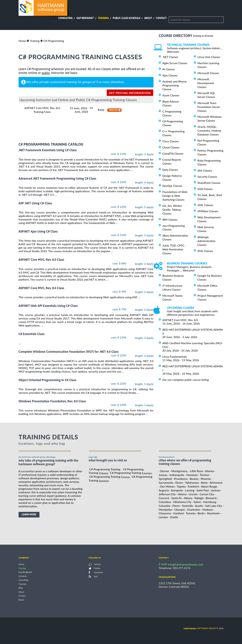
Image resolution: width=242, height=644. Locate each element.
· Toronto (190, 513)
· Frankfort (193, 486)
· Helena (182, 494)
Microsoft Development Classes (206, 83)
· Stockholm (213, 513)
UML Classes (205, 205)
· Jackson (215, 490)
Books (21, 600)
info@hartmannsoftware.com (186, 564)
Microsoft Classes (208, 73)
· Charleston (193, 509)
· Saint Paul (202, 490)
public (46, 73)
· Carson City (206, 494)
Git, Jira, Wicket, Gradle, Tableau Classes (172, 209)
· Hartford (178, 513)
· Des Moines (167, 486)
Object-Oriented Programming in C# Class (47, 380)
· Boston (193, 479)
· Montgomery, (179, 471)
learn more (29, 514)
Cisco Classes (171, 141)
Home (22, 41)
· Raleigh (198, 498)
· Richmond (215, 483)
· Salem (196, 502)
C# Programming (54, 41)
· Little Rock (196, 471)
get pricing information (130, 93)
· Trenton (204, 475)
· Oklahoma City (182, 502)
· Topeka (180, 486)
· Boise (204, 483)
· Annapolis (176, 490)
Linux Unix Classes (209, 57)
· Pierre (175, 506)
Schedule (23, 576)
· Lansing (189, 490)
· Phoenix (205, 479)
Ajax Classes (170, 75)
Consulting (65, 18)
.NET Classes (170, 57)
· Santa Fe (176, 498)
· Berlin (200, 513)
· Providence (180, 479)
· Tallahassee (191, 483)
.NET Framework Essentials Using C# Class (48, 150)
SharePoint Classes (209, 183)
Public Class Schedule (127, 18)
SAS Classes (205, 170)
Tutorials (23, 584)
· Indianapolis (176, 475)
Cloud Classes (171, 147)
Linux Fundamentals (175, 357)
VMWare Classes (208, 211)
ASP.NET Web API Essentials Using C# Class (48, 306)
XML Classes (205, 251)
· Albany (187, 498)
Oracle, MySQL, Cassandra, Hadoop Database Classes (209, 130)
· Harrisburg (209, 502)
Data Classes (170, 170)
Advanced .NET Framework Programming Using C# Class (57, 178)
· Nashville (187, 506)
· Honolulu (191, 475)
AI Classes (169, 69)
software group (200, 628)
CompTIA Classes (173, 153)
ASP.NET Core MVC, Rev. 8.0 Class (41, 288)
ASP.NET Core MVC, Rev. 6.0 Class (41, 260)
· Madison (207, 509)
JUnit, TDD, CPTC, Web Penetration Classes (174, 249)
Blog (21, 588)
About (148, 18)
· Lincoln (192, 494)
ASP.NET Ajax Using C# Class (38, 231)
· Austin (198, 506)
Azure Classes (171, 95)
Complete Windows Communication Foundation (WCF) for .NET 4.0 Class (69, 352)
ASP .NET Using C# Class (35, 203)
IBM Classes (170, 219)
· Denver (164, 471)
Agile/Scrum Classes (175, 63)
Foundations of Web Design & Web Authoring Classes (175, 196)
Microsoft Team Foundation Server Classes (209, 107)
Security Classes (207, 177)
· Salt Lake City (213, 506)
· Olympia (179, 509)
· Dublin (173, 517)
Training (103, 18)
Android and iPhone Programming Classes (175, 85)
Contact (161, 18)
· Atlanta (209, 471)
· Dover (178, 483)
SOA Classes (205, 189)
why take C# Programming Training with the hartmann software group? (48, 462)
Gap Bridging (85, 18)
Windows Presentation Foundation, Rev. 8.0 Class (52, 401)
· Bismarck (210, 498)
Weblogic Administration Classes (207, 241)
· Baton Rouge (209, 486)
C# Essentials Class (32, 334)
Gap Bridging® (25, 572)
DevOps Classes (172, 186)
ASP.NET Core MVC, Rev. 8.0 (180, 320)
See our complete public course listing (186, 379)
